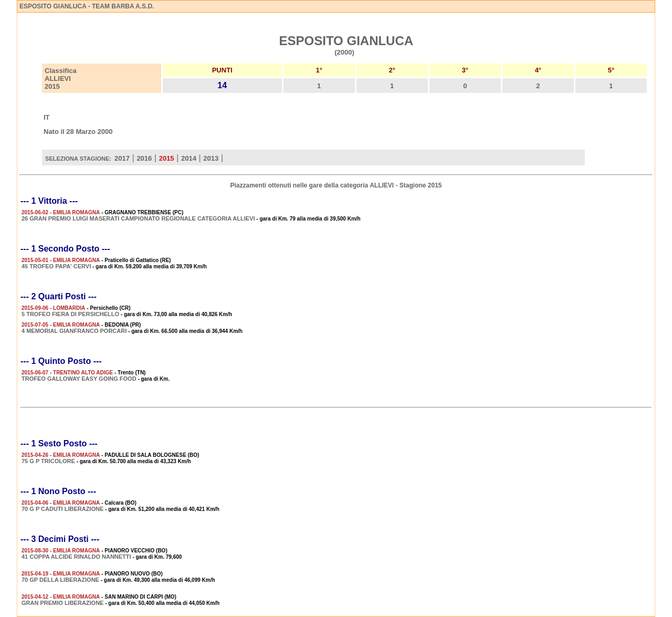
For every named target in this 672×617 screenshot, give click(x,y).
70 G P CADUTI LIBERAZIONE (62, 509)
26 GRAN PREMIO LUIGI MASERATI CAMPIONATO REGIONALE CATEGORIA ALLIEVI (138, 218)
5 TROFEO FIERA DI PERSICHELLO (70, 314)
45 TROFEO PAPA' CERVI (56, 266)
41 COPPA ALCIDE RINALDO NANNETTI (76, 557)
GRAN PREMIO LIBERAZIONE (62, 603)
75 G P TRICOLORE (48, 461)
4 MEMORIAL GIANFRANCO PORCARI (74, 331)
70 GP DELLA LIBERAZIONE (60, 580)
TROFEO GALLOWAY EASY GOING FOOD (79, 379)
